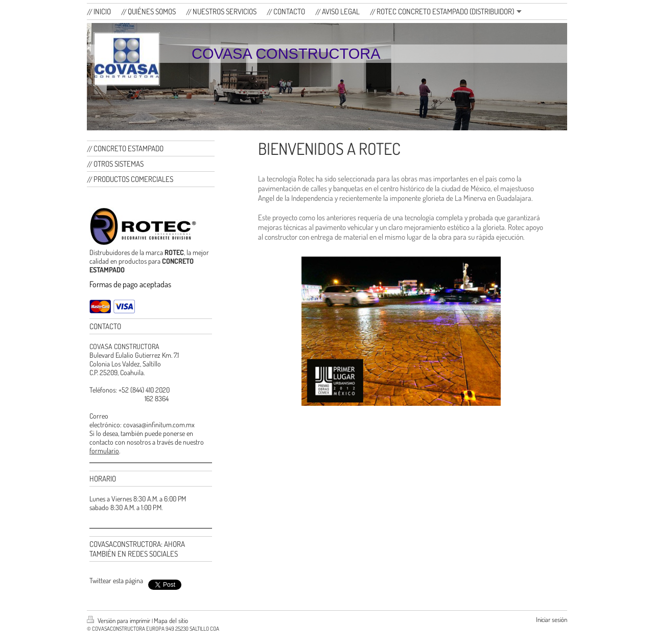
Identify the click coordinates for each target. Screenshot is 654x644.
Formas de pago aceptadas (130, 284)
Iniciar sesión (552, 619)
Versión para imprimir (119, 620)
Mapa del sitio (171, 620)
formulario (104, 451)
